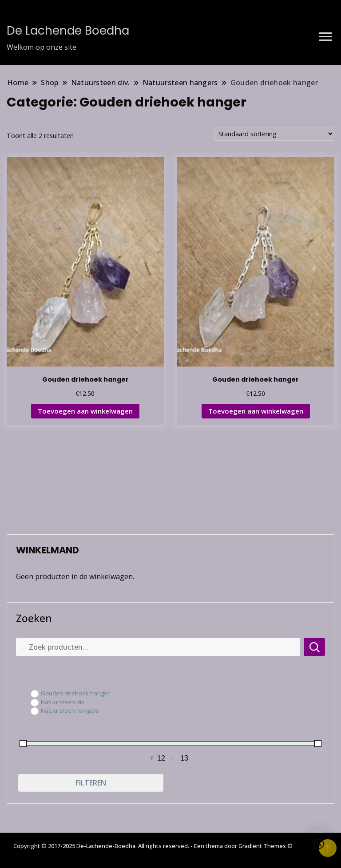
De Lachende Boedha (68, 31)
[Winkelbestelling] (274, 134)
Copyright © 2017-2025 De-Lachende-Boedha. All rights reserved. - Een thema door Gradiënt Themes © (153, 846)
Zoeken (34, 618)
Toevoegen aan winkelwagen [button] (85, 411)
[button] (319, 844)
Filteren (91, 783)
